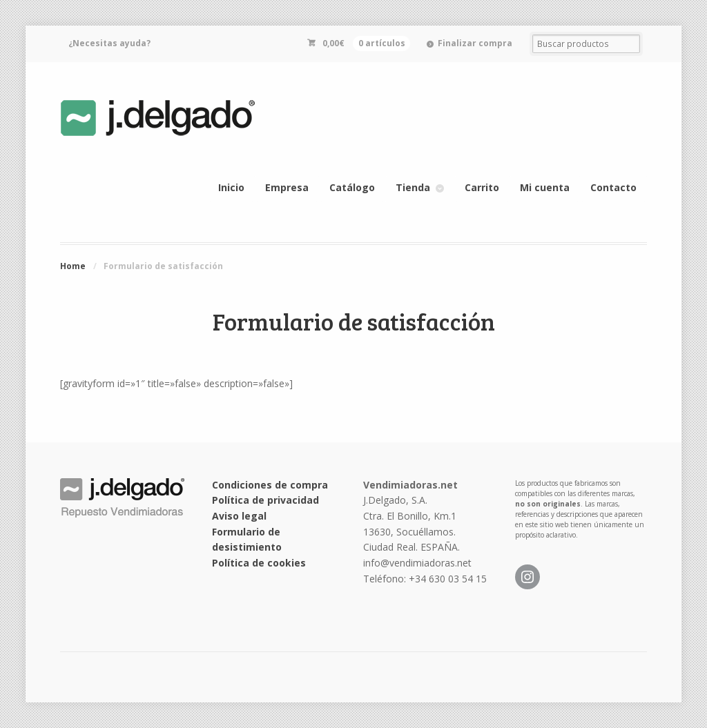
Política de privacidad (265, 500)
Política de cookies (259, 563)
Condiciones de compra (270, 485)
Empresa (287, 187)
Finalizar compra (475, 43)
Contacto (613, 187)
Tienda (413, 187)
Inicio (231, 187)
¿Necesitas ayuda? (109, 43)
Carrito (482, 187)
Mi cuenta (545, 187)
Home (73, 266)
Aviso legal (239, 516)
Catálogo (352, 187)
